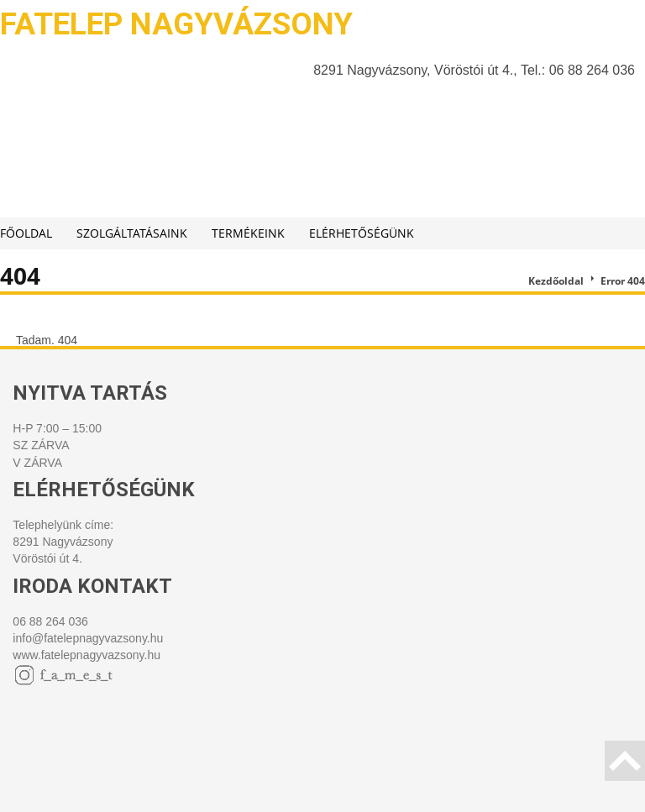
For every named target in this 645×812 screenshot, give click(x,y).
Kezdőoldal (556, 281)
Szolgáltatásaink (132, 233)
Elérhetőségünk (362, 233)
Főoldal (26, 233)
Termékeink (248, 233)
